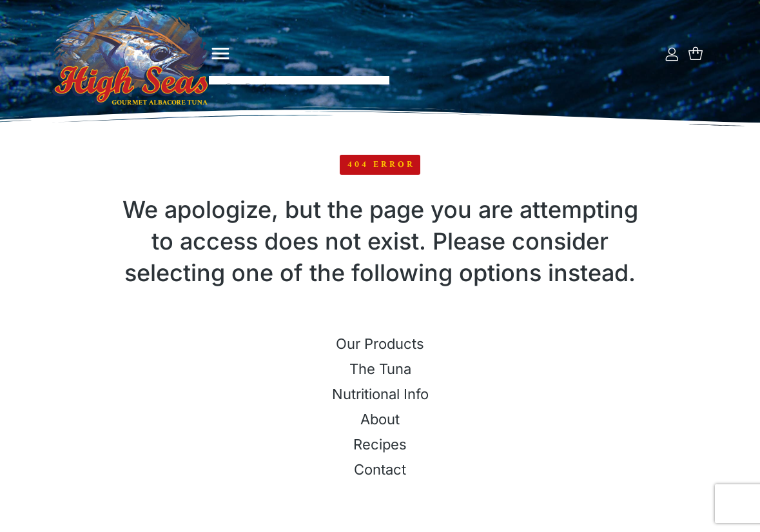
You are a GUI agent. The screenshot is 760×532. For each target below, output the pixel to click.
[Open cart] (696, 54)
